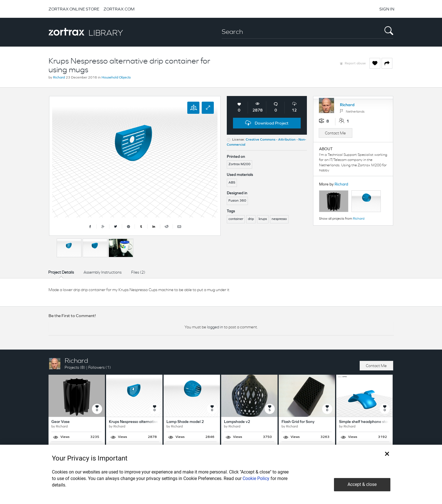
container (236, 219)
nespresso (279, 219)
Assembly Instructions (103, 272)
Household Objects (116, 78)
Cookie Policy (256, 478)
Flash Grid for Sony (298, 422)
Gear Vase (61, 422)
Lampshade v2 (237, 422)
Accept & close (362, 484)
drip (251, 219)
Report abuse (355, 64)
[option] (69, 248)
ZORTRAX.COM (119, 9)
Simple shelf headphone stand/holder (372, 422)
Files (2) (138, 272)
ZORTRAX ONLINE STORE (74, 9)
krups (263, 219)
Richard (59, 78)
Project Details (61, 272)
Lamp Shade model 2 (185, 422)
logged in (215, 327)
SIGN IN (387, 9)
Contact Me (335, 133)
